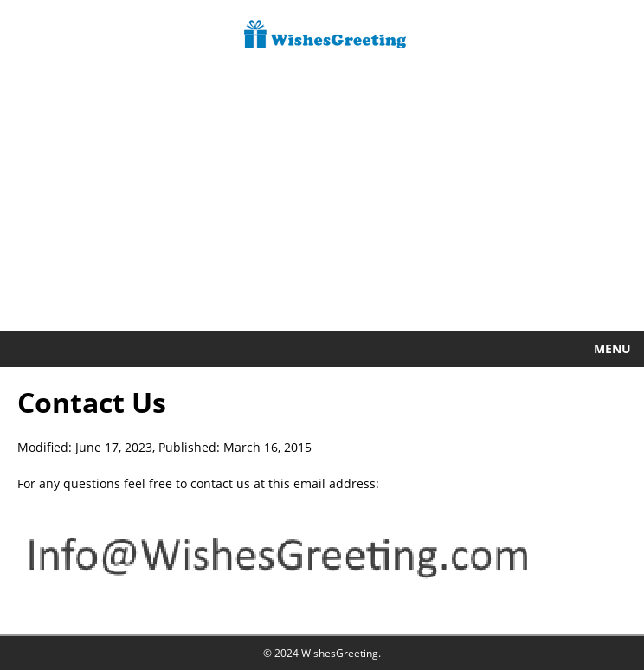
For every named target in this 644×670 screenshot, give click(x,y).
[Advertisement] (322, 201)
